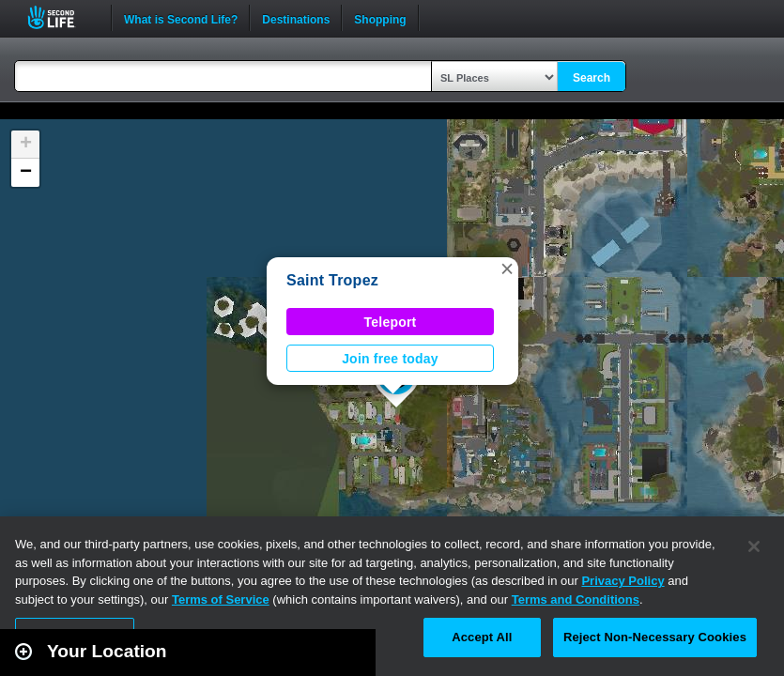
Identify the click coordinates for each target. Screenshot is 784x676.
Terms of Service (221, 599)
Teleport (391, 322)
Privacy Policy (623, 581)
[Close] (754, 546)
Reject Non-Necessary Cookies (655, 637)
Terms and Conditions (576, 599)
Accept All (482, 637)
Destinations (296, 18)
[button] (507, 269)
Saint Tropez (332, 280)
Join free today (390, 359)
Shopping (380, 18)
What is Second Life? (181, 18)
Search (592, 78)
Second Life (61, 17)
